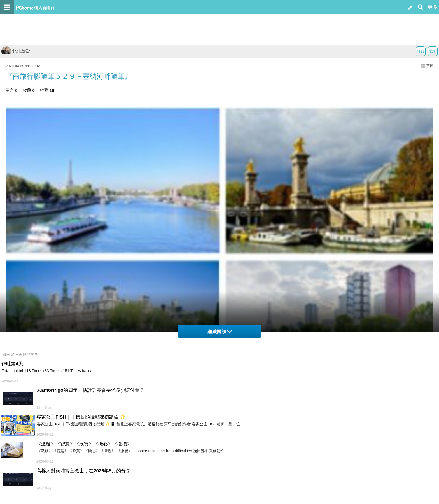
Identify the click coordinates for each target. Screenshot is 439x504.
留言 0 (12, 90)
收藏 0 (29, 90)
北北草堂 (16, 51)
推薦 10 (47, 90)
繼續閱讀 (220, 332)
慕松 (430, 66)
